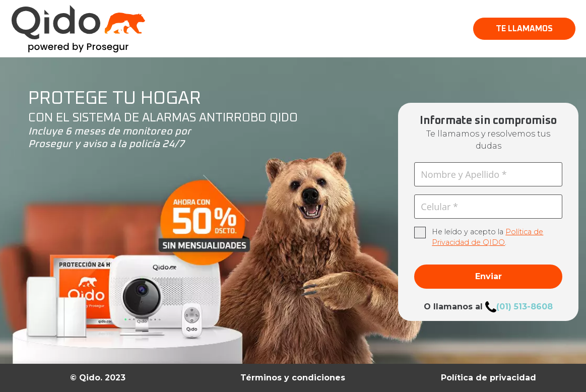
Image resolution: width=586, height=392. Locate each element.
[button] (524, 29)
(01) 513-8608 (525, 307)
